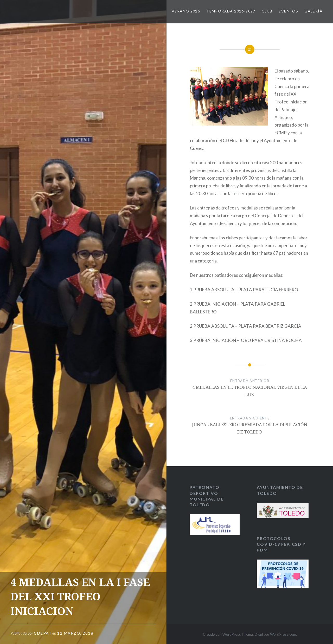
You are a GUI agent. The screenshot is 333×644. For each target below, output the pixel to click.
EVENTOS (288, 11)
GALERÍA (313, 11)
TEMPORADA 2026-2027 (231, 11)
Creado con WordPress (222, 634)
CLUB (267, 11)
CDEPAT (43, 633)
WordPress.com (283, 634)
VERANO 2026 (186, 11)
